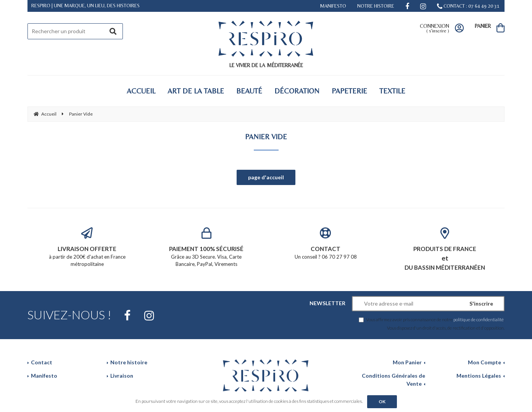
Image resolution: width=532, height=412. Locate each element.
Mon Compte (484, 362)
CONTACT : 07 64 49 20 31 (468, 6)
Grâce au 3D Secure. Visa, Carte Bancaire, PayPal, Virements (207, 247)
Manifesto (44, 376)
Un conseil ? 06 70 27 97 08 (326, 244)
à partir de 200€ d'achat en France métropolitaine (87, 247)
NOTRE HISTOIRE (376, 6)
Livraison (122, 376)
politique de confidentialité (479, 319)
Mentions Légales (479, 376)
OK (382, 402)
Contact (42, 362)
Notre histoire (129, 362)
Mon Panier (407, 362)
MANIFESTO (333, 6)
